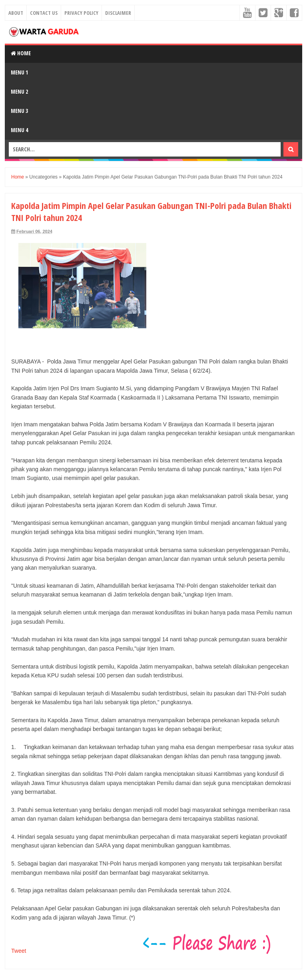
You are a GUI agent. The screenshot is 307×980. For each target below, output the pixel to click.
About (16, 13)
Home (21, 53)
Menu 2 (19, 91)
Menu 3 (19, 111)
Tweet (19, 951)
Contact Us (44, 13)
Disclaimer (118, 13)
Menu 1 (19, 72)
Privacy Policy (81, 13)
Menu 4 (19, 130)
